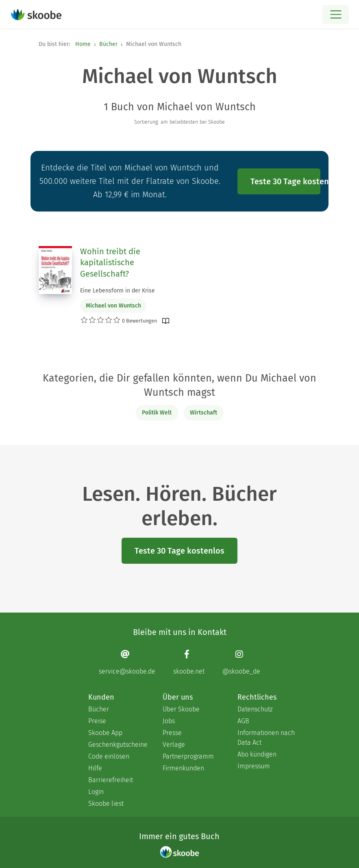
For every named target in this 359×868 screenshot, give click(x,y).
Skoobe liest (106, 804)
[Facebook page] (189, 662)
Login (96, 792)
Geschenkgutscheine (117, 745)
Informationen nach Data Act (266, 738)
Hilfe (95, 768)
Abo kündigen (257, 754)
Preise (97, 721)
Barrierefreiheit (111, 780)
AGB (243, 721)
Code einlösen (109, 756)
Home (83, 44)
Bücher (108, 44)
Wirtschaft (203, 413)
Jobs (169, 721)
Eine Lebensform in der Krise (117, 291)
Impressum (254, 766)
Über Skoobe (181, 709)
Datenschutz (255, 709)
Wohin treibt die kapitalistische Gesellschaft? (110, 263)
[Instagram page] (241, 662)
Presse (172, 733)
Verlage (174, 745)
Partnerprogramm (188, 756)
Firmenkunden (183, 768)
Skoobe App (105, 733)
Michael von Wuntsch (113, 306)
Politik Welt (157, 413)
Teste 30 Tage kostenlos (285, 181)
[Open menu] (336, 14)
